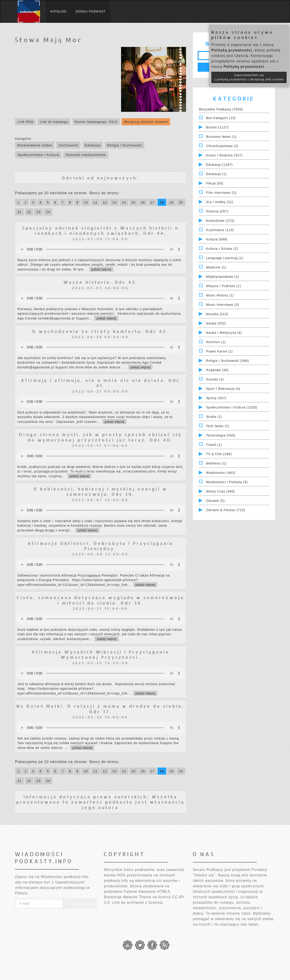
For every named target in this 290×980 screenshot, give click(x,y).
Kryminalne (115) (220, 230)
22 (29, 212)
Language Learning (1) (225, 258)
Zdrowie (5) (215, 501)
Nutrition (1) (216, 342)
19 (171, 202)
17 (152, 202)
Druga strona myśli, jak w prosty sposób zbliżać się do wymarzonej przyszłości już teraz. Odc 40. (100, 437)
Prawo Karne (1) (219, 351)
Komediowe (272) (220, 221)
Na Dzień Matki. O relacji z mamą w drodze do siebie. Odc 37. (100, 709)
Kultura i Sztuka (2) (222, 249)
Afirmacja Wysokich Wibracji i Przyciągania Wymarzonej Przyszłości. (100, 654)
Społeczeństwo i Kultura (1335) (232, 407)
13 (114, 202)
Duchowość (69, 145)
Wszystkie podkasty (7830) (221, 109)
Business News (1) (221, 137)
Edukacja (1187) (219, 165)
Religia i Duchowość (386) (228, 361)
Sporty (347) (216, 398)
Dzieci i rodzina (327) (224, 155)
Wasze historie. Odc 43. (100, 282)
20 (181, 202)
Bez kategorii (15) (221, 118)
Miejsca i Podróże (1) (224, 286)
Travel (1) (214, 445)
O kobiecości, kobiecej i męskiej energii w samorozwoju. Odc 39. (100, 491)
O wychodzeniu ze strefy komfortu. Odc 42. (100, 331)
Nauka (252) (216, 323)
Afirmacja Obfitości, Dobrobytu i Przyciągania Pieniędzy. (100, 546)
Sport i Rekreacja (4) (223, 389)
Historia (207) (217, 211)
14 (124, 202)
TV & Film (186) (219, 454)
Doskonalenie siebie (35, 145)
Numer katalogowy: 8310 (96, 122)
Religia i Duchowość (124, 145)
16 (143, 202)
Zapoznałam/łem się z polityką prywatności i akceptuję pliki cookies (249, 77)
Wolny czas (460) (221, 491)
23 (38, 212)
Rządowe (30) (217, 370)
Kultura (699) (217, 239)
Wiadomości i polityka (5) (227, 482)
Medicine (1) (216, 267)
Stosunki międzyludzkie (86, 155)
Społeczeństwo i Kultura (38, 155)
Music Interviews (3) (223, 305)
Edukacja (93, 145)
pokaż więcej (101, 269)
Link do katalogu (54, 122)
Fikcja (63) (215, 183)
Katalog (58, 11)
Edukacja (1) (216, 174)
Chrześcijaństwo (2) (222, 146)
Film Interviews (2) (221, 193)
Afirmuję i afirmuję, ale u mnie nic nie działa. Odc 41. (100, 383)
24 (48, 212)
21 (19, 212)
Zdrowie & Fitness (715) (226, 510)
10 (86, 202)
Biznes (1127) (217, 127)
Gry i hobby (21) (220, 202)
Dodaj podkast (91, 11)
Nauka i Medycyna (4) (224, 333)
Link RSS (25, 122)
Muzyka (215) (217, 314)
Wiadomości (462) (221, 473)
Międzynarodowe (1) (223, 277)
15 (133, 202)
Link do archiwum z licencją (137, 902)
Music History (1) (220, 295)
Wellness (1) (216, 463)
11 (95, 202)
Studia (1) (214, 417)
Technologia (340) (221, 435)
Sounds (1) (215, 379)
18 (162, 202)
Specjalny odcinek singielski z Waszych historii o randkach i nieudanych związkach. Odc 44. (100, 230)
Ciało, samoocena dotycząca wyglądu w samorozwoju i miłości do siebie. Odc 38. (100, 600)
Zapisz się (80, 904)
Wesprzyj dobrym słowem (146, 122)
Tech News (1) (218, 426)
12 (105, 202)
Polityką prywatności (232, 50)
